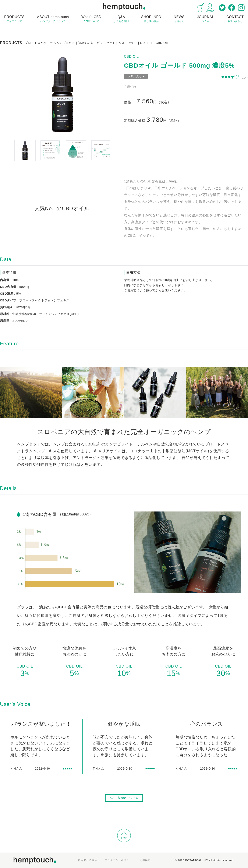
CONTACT (235, 19)
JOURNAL (205, 19)
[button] (25, 150)
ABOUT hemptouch (53, 19)
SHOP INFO (151, 19)
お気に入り (136, 76)
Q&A (121, 19)
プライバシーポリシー (118, 860)
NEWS (179, 19)
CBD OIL (131, 57)
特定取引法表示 (88, 860)
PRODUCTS (14, 19)
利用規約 (145, 860)
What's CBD (91, 19)
